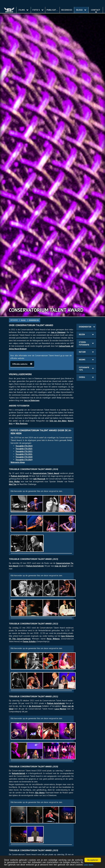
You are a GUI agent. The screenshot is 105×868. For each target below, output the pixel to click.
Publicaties (53, 10)
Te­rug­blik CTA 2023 (24, 449)
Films (24, 10)
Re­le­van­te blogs (18, 462)
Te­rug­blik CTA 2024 (24, 446)
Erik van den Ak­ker (58, 421)
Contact (96, 11)
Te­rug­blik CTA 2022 (24, 451)
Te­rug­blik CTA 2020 (24, 457)
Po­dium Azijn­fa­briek (19, 476)
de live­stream (35, 706)
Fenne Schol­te (29, 641)
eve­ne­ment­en (34, 320)
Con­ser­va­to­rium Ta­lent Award (46, 473)
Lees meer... (89, 865)
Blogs (81, 10)
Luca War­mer (60, 709)
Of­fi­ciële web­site (22, 364)
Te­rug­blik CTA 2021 (24, 454)
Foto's (38, 10)
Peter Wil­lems (53, 639)
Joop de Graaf (61, 566)
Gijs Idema (40, 793)
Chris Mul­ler (14, 481)
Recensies (67, 10)
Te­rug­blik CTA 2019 (24, 460)
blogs (23, 320)
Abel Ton (13, 484)
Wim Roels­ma (22, 423)
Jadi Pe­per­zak (39, 479)
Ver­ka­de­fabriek (18, 773)
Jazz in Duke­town (58, 332)
